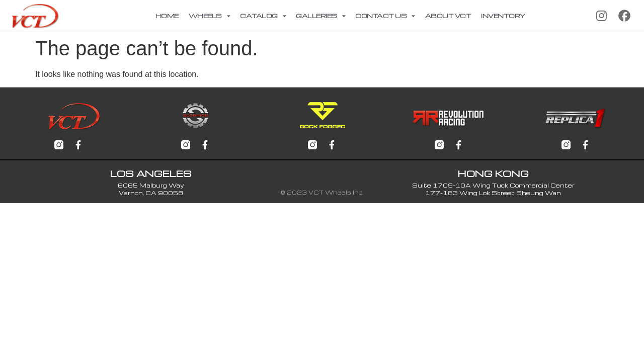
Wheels (210, 16)
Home (167, 16)
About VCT (448, 16)
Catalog (263, 16)
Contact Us (385, 16)
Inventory (503, 16)
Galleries (320, 16)
